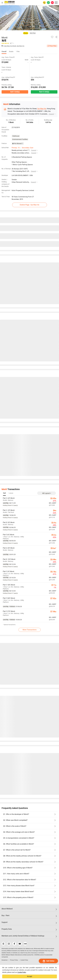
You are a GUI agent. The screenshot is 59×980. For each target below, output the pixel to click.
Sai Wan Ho (42, 109)
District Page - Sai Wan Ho (29, 205)
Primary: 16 (16, 148)
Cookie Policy (22, 972)
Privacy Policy (14, 960)
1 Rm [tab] (18, 52)
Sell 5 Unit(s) (15, 92)
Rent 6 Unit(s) (44, 92)
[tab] (4, 493)
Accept (30, 976)
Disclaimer (5, 960)
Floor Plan (52, 46)
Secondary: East (28, 148)
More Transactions (30, 630)
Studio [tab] (11, 52)
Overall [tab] (4, 52)
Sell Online (48, 961)
